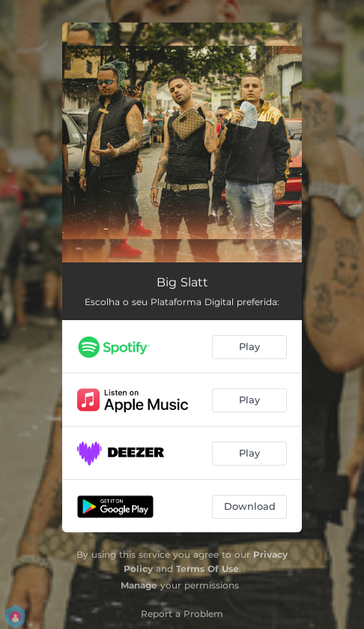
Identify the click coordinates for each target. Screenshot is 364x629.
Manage (139, 585)
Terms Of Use (207, 569)
